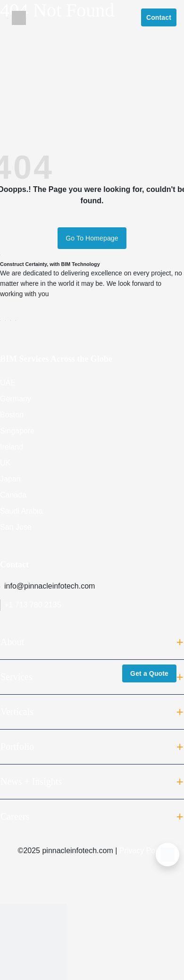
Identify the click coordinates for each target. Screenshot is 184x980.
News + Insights (92, 782)
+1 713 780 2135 (31, 605)
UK (5, 463)
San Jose (16, 527)
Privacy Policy (143, 851)
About (92, 642)
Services (92, 677)
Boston (12, 415)
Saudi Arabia (21, 511)
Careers (92, 817)
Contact (159, 17)
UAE (8, 383)
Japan (10, 479)
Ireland (12, 447)
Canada (13, 495)
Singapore (17, 431)
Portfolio (92, 747)
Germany (16, 399)
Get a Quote (149, 673)
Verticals (92, 712)
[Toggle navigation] (8, 17)
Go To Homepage (92, 238)
